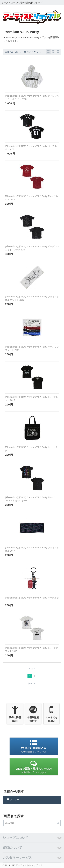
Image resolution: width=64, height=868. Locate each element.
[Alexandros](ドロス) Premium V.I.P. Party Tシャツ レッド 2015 (32, 198)
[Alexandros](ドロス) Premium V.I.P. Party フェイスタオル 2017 (32, 549)
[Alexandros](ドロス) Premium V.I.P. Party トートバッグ (32, 449)
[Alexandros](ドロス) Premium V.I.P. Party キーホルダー (32, 599)
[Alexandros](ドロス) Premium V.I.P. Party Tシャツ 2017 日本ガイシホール (30, 499)
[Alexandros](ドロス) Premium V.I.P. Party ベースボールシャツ (32, 148)
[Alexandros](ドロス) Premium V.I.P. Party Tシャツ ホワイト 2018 (32, 649)
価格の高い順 (13, 52)
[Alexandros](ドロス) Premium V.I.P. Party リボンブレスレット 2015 (32, 348)
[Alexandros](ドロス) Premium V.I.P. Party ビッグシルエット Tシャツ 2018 (32, 248)
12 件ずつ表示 (32, 52)
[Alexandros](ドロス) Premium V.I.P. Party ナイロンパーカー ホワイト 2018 (32, 97)
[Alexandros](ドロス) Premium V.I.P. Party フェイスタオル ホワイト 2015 (32, 298)
